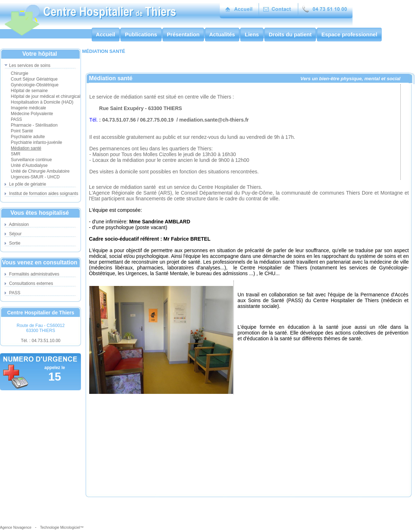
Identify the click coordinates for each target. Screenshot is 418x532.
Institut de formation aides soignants (41, 194)
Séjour (13, 234)
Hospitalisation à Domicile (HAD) (42, 102)
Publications (141, 34)
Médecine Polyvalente (32, 114)
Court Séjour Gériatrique (34, 79)
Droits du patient (290, 34)
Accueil (106, 34)
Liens (252, 34)
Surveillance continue (31, 160)
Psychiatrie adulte (28, 137)
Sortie (13, 243)
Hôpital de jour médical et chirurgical (46, 96)
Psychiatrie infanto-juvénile (37, 142)
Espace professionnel (349, 34)
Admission (17, 224)
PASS (16, 119)
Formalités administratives (32, 274)
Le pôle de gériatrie (25, 184)
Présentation (183, 34)
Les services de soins (28, 65)
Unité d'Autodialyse (29, 165)
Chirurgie (20, 73)
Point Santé (22, 131)
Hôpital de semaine (29, 91)
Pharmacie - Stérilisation (34, 125)
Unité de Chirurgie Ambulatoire (40, 171)
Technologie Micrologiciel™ (62, 528)
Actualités (222, 34)
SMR (16, 154)
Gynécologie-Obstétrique (35, 85)
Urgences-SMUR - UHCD (35, 177)
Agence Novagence (16, 528)
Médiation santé (26, 148)
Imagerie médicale (28, 108)
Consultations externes (29, 283)
